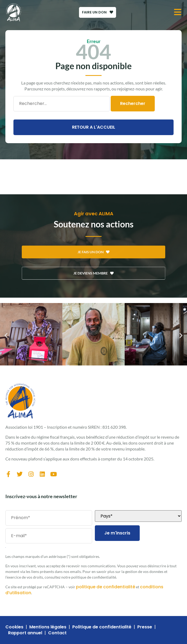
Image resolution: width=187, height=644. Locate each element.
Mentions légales (48, 627)
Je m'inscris (117, 533)
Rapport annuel (25, 633)
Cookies (14, 627)
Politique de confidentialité (102, 627)
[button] (6, 335)
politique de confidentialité (106, 587)
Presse (145, 627)
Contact (57, 633)
